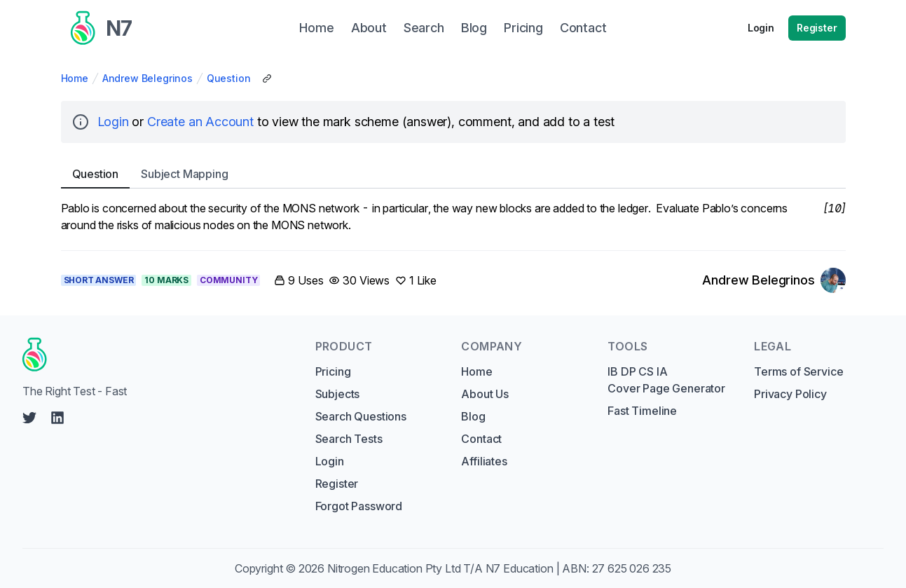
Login (761, 28)
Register (817, 28)
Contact (481, 439)
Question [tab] (96, 174)
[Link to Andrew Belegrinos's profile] (774, 280)
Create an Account (200, 122)
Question (229, 78)
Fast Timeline (642, 411)
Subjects (338, 394)
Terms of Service (798, 371)
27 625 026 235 (632, 568)
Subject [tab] (184, 174)
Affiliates (484, 461)
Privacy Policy (790, 394)
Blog (473, 416)
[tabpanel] (453, 217)
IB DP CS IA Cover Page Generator (666, 380)
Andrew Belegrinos (147, 78)
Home (75, 78)
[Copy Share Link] (267, 78)
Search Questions (361, 416)
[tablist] (453, 174)
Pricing (333, 371)
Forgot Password (359, 506)
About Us (485, 394)
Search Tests (349, 439)
